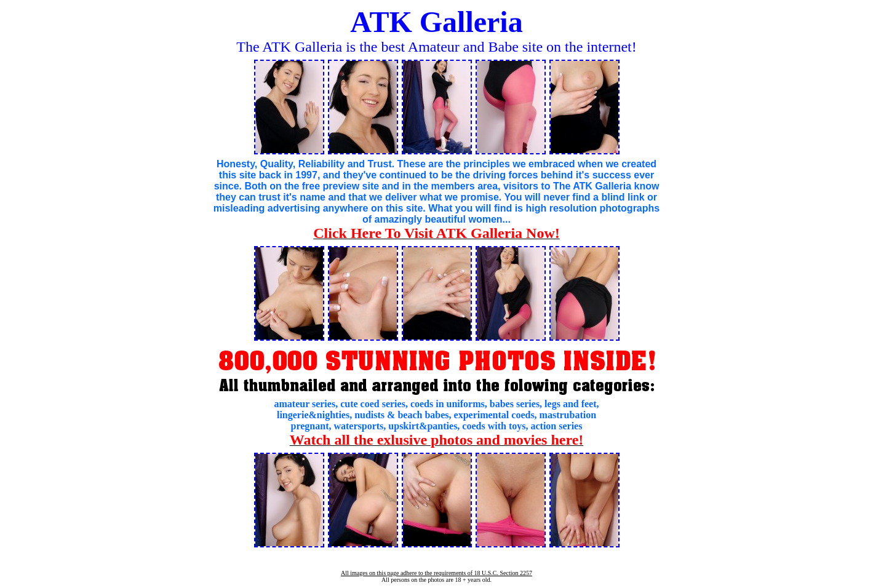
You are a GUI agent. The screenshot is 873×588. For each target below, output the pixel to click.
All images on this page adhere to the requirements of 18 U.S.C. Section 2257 (436, 573)
